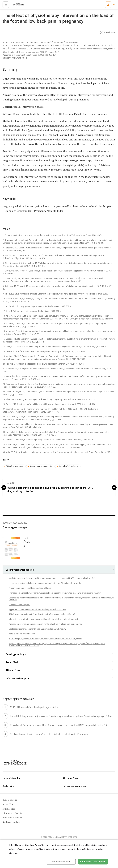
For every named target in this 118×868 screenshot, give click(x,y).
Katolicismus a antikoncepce (22, 634)
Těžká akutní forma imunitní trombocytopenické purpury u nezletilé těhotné (42, 614)
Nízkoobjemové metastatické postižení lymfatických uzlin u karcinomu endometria (46, 624)
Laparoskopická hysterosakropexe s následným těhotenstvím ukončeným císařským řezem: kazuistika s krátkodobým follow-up (61, 599)
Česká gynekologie (16, 654)
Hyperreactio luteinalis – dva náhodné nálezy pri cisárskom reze (38, 609)
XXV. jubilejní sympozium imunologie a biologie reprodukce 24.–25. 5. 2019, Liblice (45, 639)
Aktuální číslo (13, 670)
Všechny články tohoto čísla (20, 570)
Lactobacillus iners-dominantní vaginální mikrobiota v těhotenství (38, 629)
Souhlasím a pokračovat (93, 862)
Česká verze (107, 33)
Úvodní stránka (11, 778)
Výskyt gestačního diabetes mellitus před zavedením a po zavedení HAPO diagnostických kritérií (50, 490)
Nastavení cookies (11, 822)
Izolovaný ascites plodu (19, 605)
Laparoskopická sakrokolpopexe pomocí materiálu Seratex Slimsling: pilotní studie (45, 583)
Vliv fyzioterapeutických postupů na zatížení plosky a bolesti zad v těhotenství (43, 619)
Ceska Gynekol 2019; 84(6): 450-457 (40, 55)
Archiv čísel (12, 662)
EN (114, 5)
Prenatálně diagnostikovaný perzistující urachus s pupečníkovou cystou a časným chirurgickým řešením (55, 593)
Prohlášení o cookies (13, 818)
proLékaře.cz (16, 6)
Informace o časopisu (17, 678)
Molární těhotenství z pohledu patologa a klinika (30, 588)
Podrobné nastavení (61, 862)
